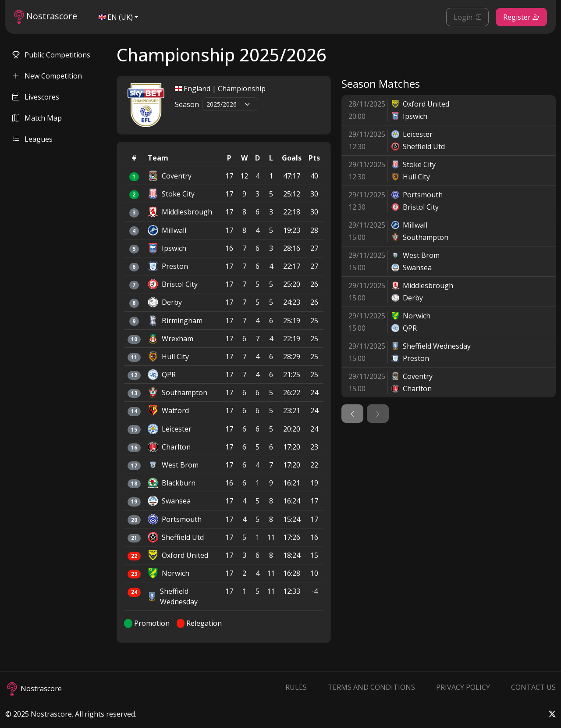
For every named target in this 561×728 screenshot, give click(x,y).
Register (521, 17)
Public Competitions (51, 55)
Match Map (37, 118)
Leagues (32, 139)
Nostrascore (46, 17)
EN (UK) (116, 17)
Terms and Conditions (371, 687)
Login (467, 17)
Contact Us (533, 687)
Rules (296, 687)
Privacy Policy (463, 687)
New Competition (47, 76)
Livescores (36, 97)
